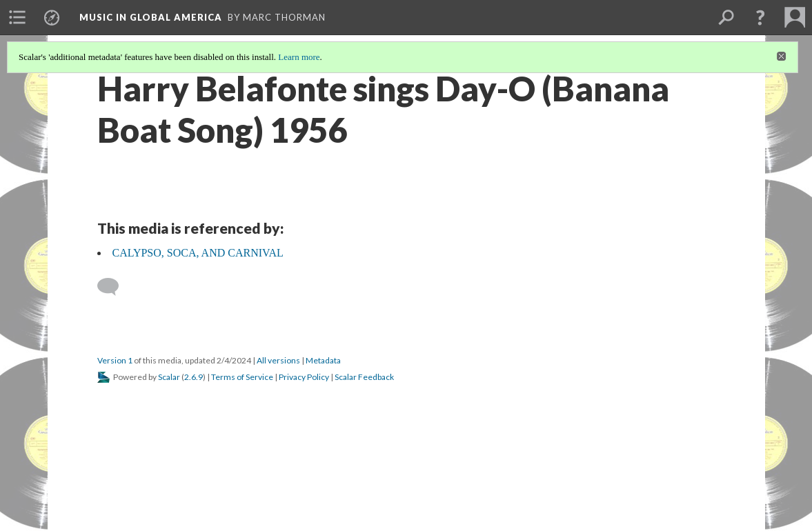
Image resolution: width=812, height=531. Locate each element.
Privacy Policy (304, 377)
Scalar (169, 377)
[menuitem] (17, 17)
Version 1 (115, 360)
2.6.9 (194, 377)
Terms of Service (242, 377)
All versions (278, 360)
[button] (760, 17)
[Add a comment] (114, 287)
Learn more (299, 57)
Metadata (323, 360)
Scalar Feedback (364, 377)
